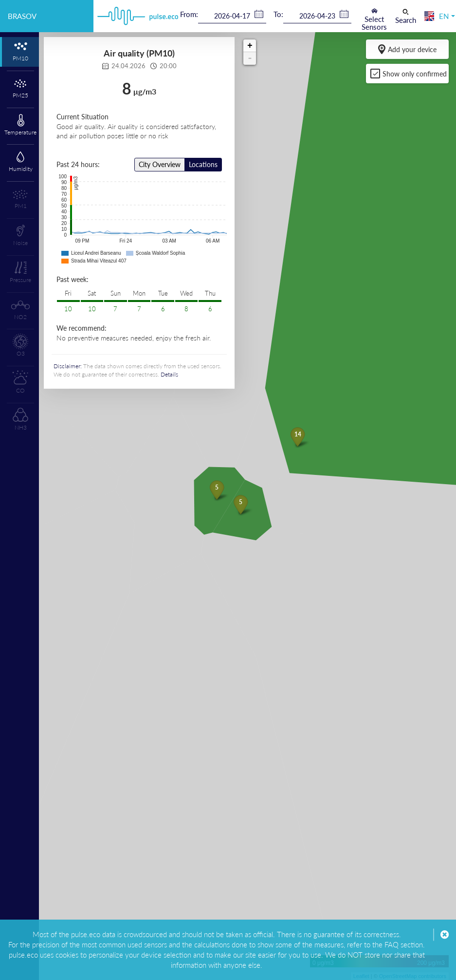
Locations (203, 164)
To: (278, 14)
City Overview (160, 164)
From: (189, 14)
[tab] (19, 52)
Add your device (407, 49)
